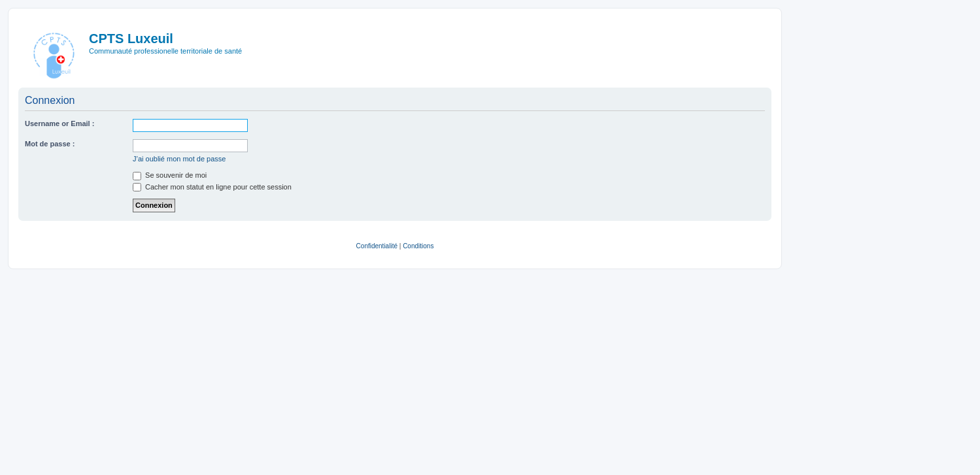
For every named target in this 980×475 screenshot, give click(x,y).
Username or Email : (59, 123)
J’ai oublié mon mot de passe (179, 159)
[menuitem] (377, 246)
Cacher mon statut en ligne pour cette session (212, 187)
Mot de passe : (50, 144)
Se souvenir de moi (170, 175)
